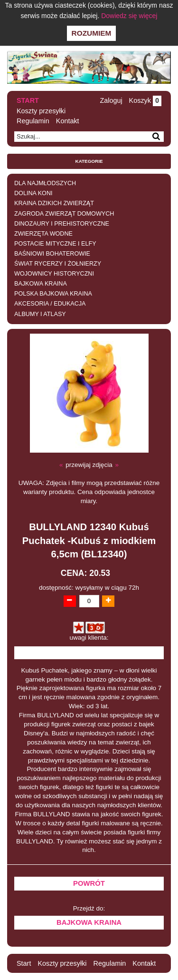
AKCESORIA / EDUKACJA (50, 304)
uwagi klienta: (89, 638)
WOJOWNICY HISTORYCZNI (54, 274)
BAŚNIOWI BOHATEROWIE (52, 254)
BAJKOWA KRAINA (41, 284)
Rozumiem (92, 33)
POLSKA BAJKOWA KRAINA (53, 294)
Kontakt (68, 121)
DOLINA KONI (33, 193)
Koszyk (145, 100)
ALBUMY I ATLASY (40, 314)
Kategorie (89, 161)
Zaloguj (111, 100)
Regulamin (33, 121)
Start (28, 100)
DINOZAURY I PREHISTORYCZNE (62, 224)
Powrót (89, 883)
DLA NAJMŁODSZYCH (45, 183)
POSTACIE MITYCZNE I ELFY (55, 244)
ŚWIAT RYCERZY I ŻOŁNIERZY (58, 264)
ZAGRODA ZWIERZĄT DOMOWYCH (64, 214)
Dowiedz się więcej (129, 16)
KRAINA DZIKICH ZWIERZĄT (54, 203)
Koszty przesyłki (41, 111)
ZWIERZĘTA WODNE (43, 234)
